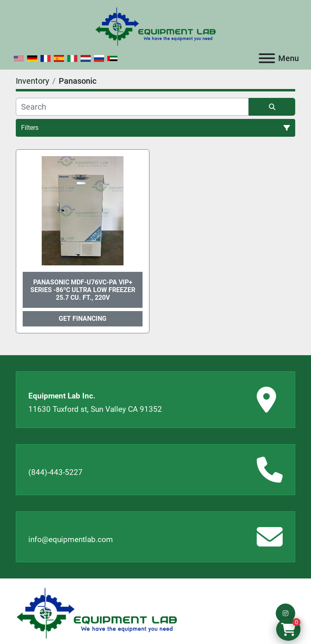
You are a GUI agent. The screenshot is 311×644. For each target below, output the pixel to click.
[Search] (132, 107)
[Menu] (267, 58)
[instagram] (285, 613)
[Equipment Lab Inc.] (97, 613)
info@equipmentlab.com (71, 539)
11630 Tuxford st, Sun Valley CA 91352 (95, 409)
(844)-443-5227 (55, 472)
